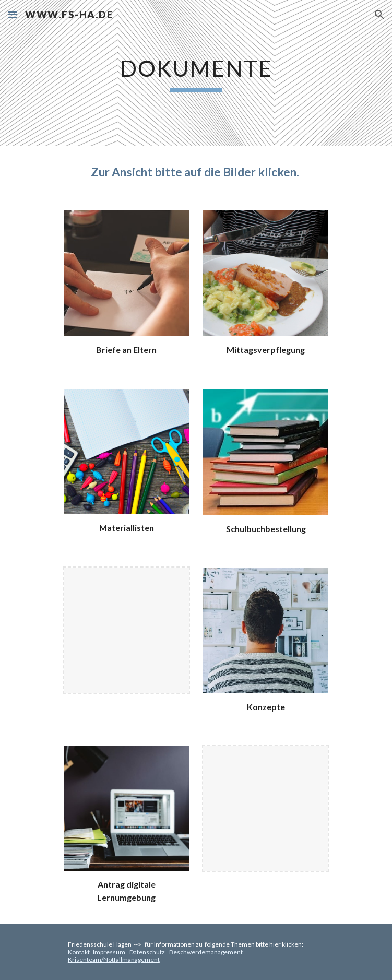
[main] (196, 73)
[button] (13, 14)
